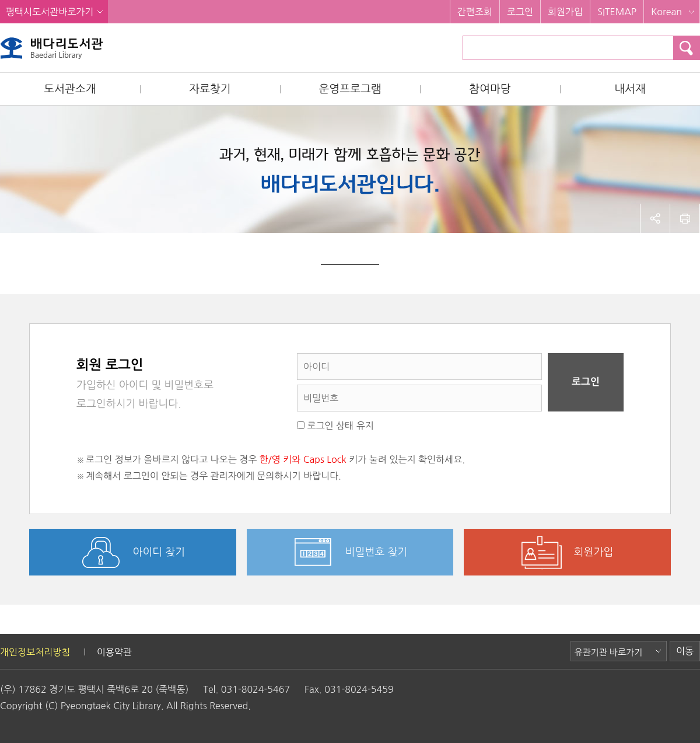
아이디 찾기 (159, 552)
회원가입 (565, 12)
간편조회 (475, 12)
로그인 (520, 12)
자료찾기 (210, 89)
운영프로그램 (350, 89)
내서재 (630, 89)
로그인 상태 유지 (335, 425)
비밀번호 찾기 (377, 552)
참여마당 (490, 89)
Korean (666, 12)
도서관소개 (70, 89)
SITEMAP (617, 12)
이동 (685, 651)
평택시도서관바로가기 (50, 12)
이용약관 (114, 652)
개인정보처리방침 (35, 652)
